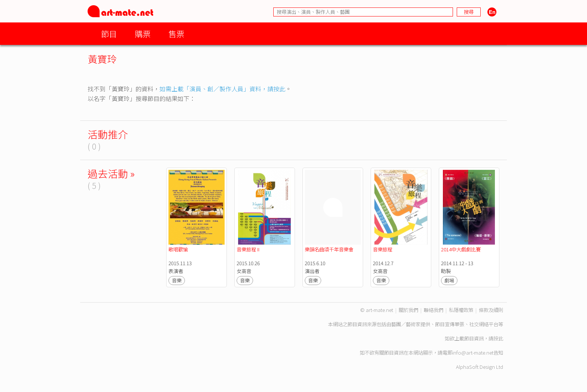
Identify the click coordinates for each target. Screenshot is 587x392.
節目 (109, 33)
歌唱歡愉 (178, 249)
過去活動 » (111, 173)
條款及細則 (491, 310)
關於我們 (408, 310)
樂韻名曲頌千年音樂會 (330, 249)
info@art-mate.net (473, 353)
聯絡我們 (434, 310)
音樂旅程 (383, 249)
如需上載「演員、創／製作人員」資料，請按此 (222, 89)
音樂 (177, 280)
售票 (176, 33)
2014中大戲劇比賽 (461, 249)
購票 (143, 33)
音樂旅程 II (249, 249)
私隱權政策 (461, 310)
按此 (498, 338)
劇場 (449, 280)
